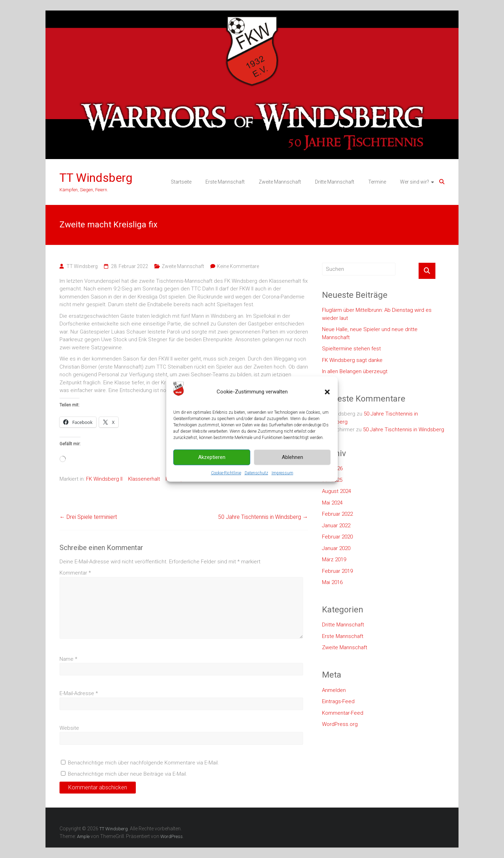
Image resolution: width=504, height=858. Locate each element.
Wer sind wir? (415, 182)
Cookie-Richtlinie (226, 473)
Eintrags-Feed (338, 701)
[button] (327, 392)
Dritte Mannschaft (335, 182)
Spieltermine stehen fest (351, 349)
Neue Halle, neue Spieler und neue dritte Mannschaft (370, 333)
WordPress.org (340, 724)
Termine (377, 182)
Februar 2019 (337, 571)
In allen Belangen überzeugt (355, 371)
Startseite (181, 182)
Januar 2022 (336, 526)
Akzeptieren (212, 457)
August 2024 (337, 491)
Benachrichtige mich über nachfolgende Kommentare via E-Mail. (143, 763)
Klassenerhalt (144, 479)
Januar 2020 (336, 548)
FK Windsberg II (104, 479)
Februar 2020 (337, 537)
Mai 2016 (332, 582)
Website (69, 728)
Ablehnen (292, 457)
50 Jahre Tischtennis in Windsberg (263, 517)
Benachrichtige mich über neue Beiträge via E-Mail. (128, 774)
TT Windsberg (96, 178)
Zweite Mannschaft (280, 182)
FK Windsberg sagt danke (352, 360)
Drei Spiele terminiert (88, 517)
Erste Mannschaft (225, 182)
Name (68, 659)
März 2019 (334, 560)
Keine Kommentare (238, 266)
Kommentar (75, 573)
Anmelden (334, 690)
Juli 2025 (332, 480)
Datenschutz (256, 473)
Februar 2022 (337, 514)
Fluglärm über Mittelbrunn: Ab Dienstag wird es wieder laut (377, 314)
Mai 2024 (332, 503)
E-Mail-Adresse (79, 693)
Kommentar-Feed (343, 713)
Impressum (282, 473)
